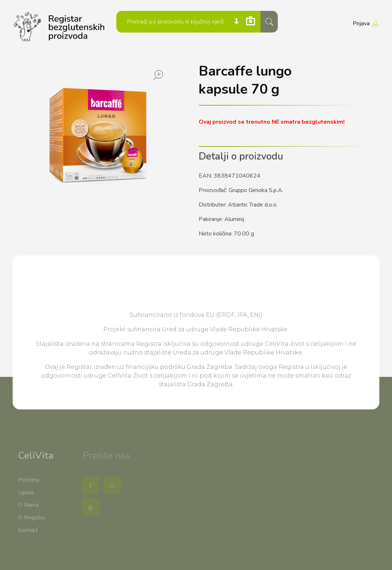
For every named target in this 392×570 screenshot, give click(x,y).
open (158, 75)
